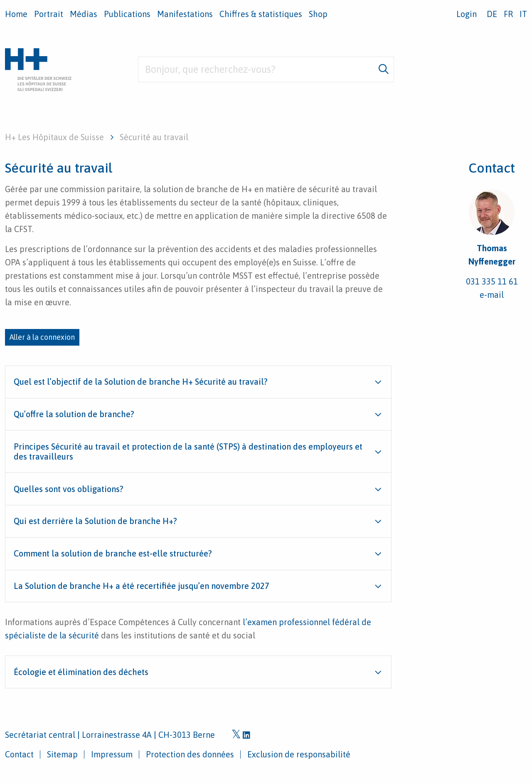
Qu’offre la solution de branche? (74, 414)
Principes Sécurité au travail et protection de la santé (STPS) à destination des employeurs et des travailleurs (188, 451)
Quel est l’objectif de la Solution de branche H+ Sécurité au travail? (141, 382)
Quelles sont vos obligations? (69, 489)
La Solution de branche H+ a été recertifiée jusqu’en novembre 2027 (142, 586)
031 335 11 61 (492, 281)
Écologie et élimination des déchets (81, 672)
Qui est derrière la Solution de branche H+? (95, 521)
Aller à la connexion (42, 337)
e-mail (492, 295)
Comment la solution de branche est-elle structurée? (113, 553)
